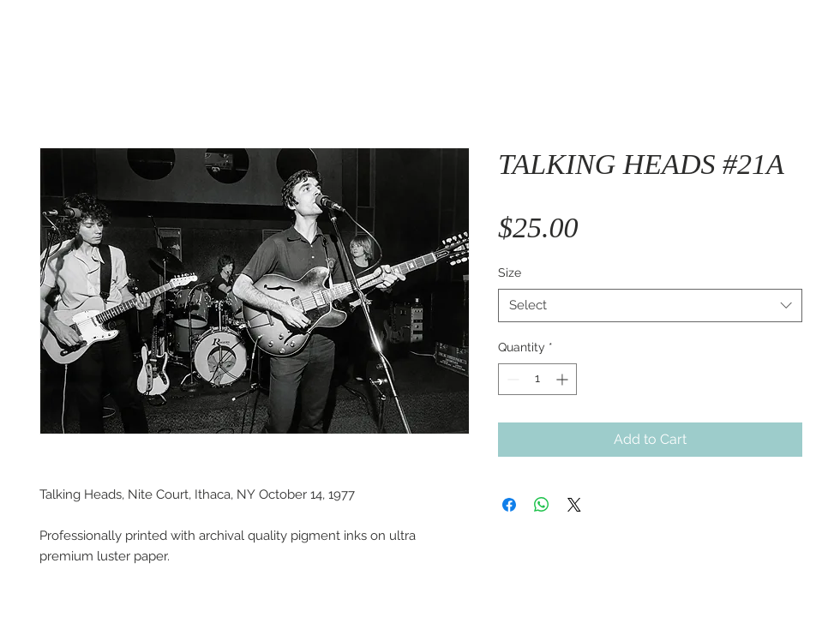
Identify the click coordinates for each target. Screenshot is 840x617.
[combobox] (650, 306)
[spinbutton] (537, 379)
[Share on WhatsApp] (542, 505)
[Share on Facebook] (509, 505)
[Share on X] (574, 505)
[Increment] (564, 379)
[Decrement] (511, 379)
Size (510, 273)
